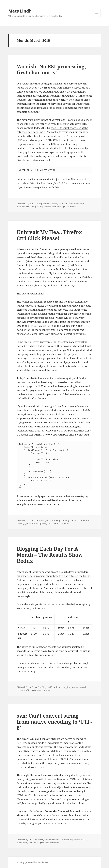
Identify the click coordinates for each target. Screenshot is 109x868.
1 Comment (71, 207)
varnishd (56, 207)
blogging (66, 687)
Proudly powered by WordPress (32, 862)
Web (61, 204)
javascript (50, 520)
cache (70, 204)
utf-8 (35, 843)
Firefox (86, 520)
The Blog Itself (45, 687)
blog (58, 687)
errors (77, 840)
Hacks (55, 204)
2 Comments (63, 523)
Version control (52, 840)
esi (27, 207)
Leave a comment (43, 690)
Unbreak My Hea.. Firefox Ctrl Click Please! (49, 235)
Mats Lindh (20, 11)
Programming (63, 520)
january (75, 687)
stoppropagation (44, 523)
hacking (21, 523)
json (32, 207)
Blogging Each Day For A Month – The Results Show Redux (50, 555)
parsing (39, 207)
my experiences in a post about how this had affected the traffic (53, 576)
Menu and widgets (97, 17)
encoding (68, 840)
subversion (22, 843)
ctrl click (78, 520)
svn (30, 843)
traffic (27, 690)
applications (45, 204)
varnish (47, 207)
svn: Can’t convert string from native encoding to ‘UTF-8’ (54, 722)
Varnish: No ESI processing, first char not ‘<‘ (51, 69)
